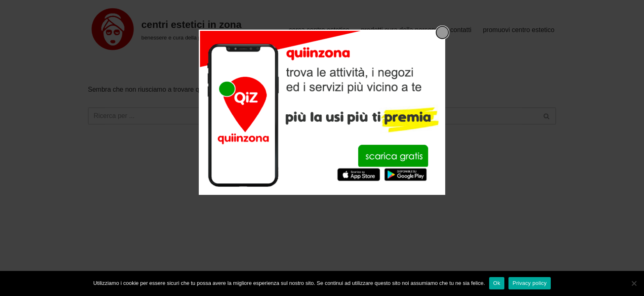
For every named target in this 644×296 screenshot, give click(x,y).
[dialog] (322, 112)
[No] (634, 283)
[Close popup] (442, 32)
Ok (497, 283)
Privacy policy (530, 283)
